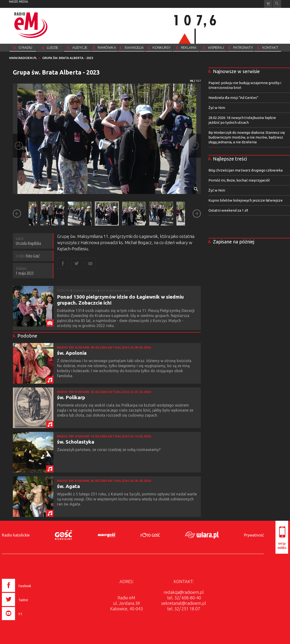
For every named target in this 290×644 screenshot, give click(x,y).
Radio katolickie (16, 535)
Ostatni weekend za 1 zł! (228, 210)
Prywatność (254, 535)
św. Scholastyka (76, 442)
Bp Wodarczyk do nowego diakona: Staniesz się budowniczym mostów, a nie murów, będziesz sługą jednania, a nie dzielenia (247, 137)
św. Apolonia (72, 353)
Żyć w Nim (217, 108)
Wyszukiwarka (277, 4)
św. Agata (68, 486)
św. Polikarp (71, 397)
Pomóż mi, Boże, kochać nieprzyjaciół (239, 180)
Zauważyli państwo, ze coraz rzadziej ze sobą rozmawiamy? (109, 450)
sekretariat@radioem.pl (184, 603)
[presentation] (27, 621)
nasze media (18, 2)
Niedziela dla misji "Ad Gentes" (233, 98)
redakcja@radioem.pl (184, 592)
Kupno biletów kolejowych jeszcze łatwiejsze (246, 200)
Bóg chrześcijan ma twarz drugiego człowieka (246, 170)
